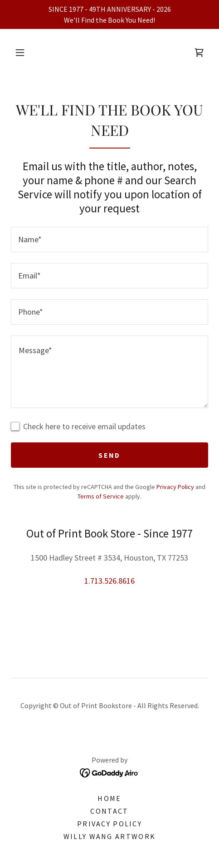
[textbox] (109, 240)
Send (109, 455)
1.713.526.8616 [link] (109, 581)
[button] (20, 53)
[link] (199, 53)
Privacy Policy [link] (175, 487)
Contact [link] (109, 811)
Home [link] (109, 798)
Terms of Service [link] (101, 496)
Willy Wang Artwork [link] (109, 836)
